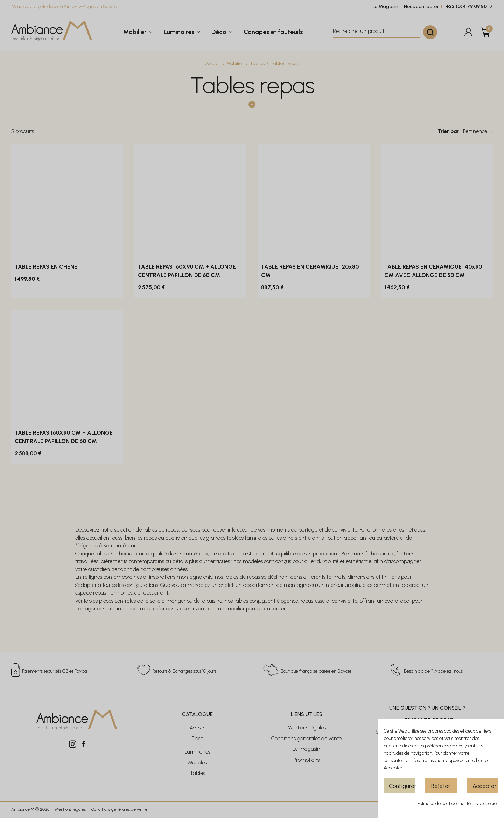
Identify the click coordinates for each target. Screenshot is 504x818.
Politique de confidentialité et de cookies (458, 803)
